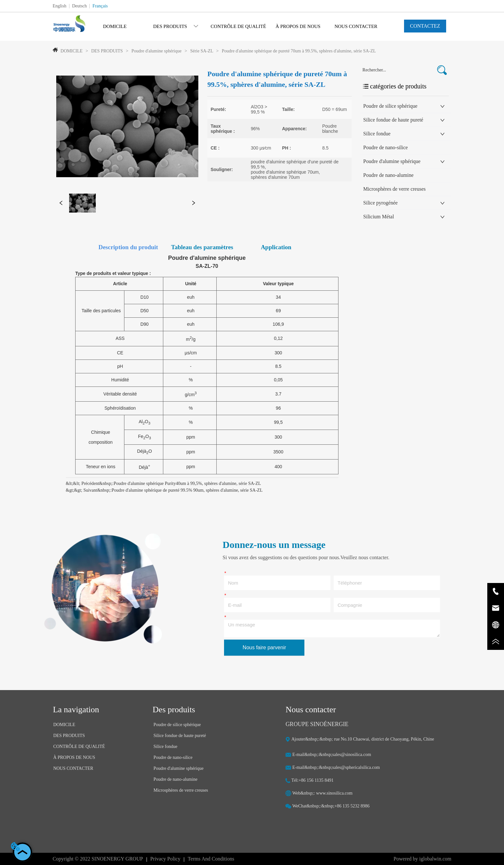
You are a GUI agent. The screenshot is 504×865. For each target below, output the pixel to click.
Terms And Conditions (211, 859)
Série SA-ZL (202, 51)
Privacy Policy (165, 859)
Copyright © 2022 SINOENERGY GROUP (98, 859)
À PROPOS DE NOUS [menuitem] (298, 26)
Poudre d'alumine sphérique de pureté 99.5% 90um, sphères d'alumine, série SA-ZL (187, 490)
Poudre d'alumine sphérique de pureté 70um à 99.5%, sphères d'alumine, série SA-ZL (298, 51)
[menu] (235, 26)
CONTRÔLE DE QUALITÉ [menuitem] (238, 26)
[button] (176, 27)
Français (100, 6)
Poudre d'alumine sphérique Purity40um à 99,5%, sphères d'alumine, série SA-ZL (187, 483)
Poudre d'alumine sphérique (157, 51)
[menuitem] (176, 26)
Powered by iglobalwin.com (422, 859)
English (60, 6)
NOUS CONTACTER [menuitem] (356, 26)
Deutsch (79, 6)
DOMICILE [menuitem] (115, 26)
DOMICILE (72, 51)
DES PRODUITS (107, 51)
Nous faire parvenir (264, 647)
